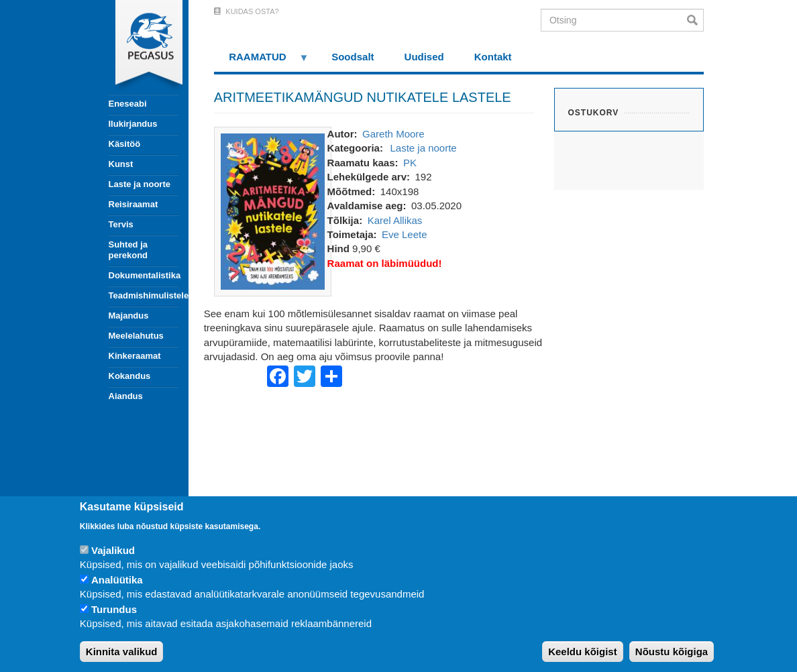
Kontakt (493, 57)
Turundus (114, 609)
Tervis (121, 224)
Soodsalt (353, 57)
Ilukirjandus (133, 124)
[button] (273, 210)
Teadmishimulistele (144, 295)
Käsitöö (125, 144)
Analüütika (117, 580)
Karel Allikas (395, 220)
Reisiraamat (134, 204)
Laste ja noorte (140, 184)
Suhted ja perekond (128, 250)
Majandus (129, 316)
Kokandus (130, 376)
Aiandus (126, 396)
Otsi (695, 20)
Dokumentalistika (144, 275)
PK (410, 163)
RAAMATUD (262, 61)
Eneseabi (128, 104)
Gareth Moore (393, 134)
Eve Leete (405, 234)
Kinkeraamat (135, 356)
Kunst (121, 164)
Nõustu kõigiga (672, 652)
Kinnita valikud (122, 652)
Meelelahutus (136, 336)
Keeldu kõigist (583, 652)
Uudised (424, 57)
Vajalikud (113, 550)
